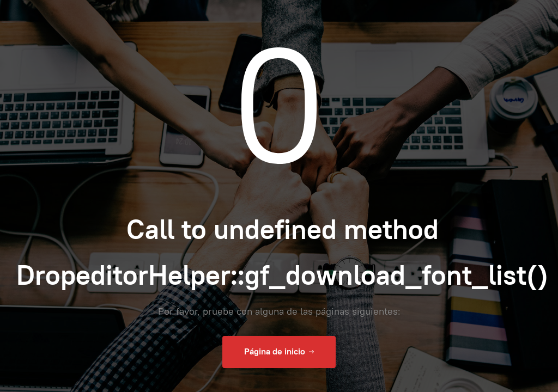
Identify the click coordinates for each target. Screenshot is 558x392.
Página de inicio (279, 352)
